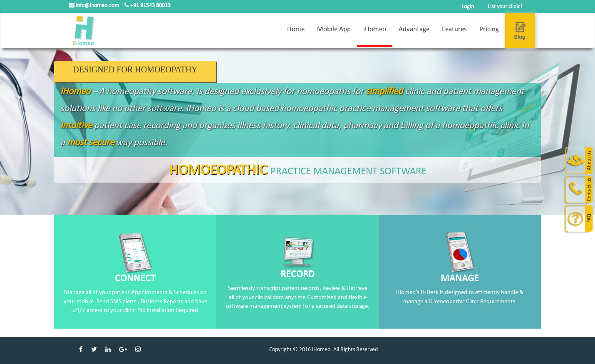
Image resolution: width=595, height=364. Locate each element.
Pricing (489, 29)
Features (454, 29)
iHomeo (375, 29)
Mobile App (334, 29)
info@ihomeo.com (94, 5)
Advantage (414, 29)
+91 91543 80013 (148, 5)
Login (468, 6)
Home (296, 29)
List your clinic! (505, 6)
